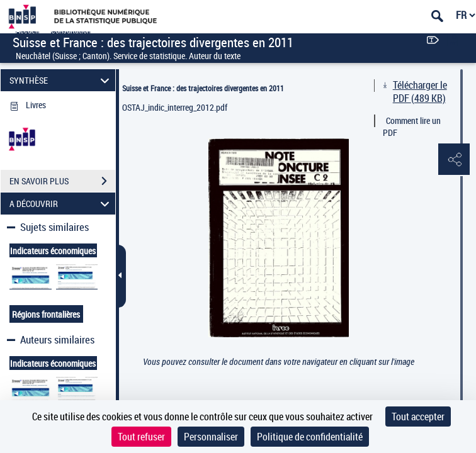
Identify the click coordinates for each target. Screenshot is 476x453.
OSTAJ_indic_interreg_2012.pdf (175, 107)
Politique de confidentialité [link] (310, 437)
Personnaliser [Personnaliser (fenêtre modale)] (211, 437)
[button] (454, 160)
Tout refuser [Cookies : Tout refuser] (141, 437)
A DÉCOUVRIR (61, 204)
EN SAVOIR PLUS (62, 181)
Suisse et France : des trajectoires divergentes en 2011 (203, 88)
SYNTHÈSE (61, 80)
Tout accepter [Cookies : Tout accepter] (418, 417)
